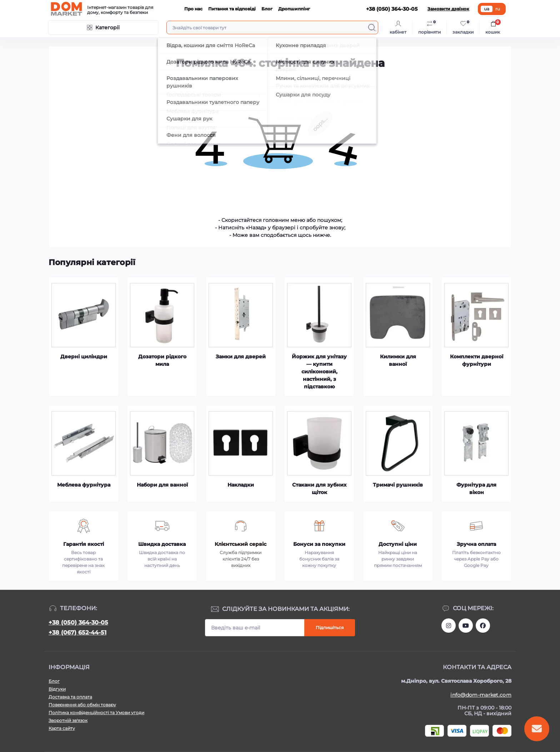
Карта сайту (62, 728)
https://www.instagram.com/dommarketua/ (449, 626)
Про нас (193, 9)
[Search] (372, 28)
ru (498, 9)
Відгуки (57, 689)
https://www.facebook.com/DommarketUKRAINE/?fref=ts (483, 626)
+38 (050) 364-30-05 (78, 622)
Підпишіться (330, 628)
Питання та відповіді (232, 9)
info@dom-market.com (481, 695)
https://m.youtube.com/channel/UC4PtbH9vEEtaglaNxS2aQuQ (466, 626)
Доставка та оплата (70, 697)
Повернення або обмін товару (82, 705)
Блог (267, 9)
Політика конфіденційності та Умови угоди (96, 713)
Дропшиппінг (294, 9)
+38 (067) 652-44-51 (77, 633)
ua (487, 9)
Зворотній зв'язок (68, 720)
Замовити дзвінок (448, 9)
